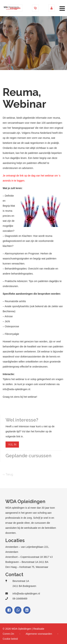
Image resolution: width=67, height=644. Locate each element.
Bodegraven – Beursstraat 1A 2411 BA (27, 562)
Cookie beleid (10, 639)
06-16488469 (20, 599)
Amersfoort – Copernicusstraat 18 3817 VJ (29, 557)
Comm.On (8, 634)
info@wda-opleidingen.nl (26, 594)
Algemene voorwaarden (39, 634)
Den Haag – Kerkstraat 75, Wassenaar (27, 567)
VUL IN (12, 445)
